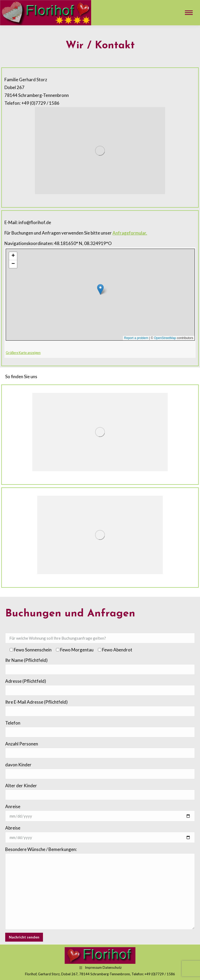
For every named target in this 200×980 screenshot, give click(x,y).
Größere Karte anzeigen (23, 353)
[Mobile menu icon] (189, 13)
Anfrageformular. (130, 233)
